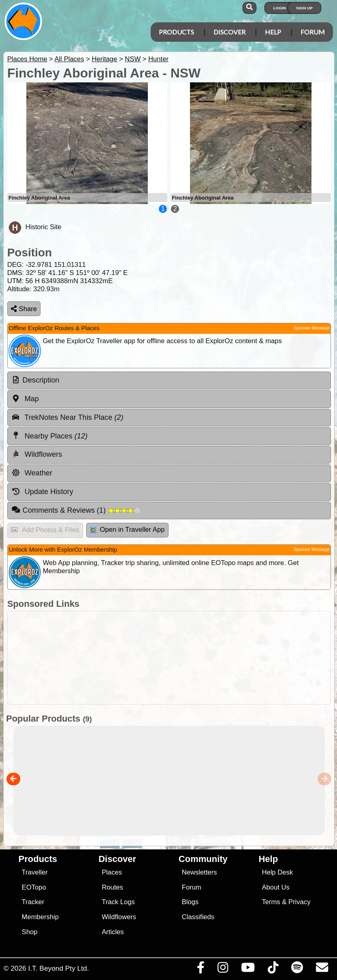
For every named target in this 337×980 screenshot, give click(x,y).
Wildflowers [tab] (37, 454)
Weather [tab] (32, 473)
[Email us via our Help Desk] (322, 969)
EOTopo (34, 887)
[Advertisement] (167, 658)
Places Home (27, 59)
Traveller (35, 872)
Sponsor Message (312, 328)
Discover (229, 32)
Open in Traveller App (127, 530)
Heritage (104, 59)
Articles (113, 932)
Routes (112, 887)
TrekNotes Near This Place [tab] (67, 417)
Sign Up (304, 8)
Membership (40, 917)
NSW (133, 59)
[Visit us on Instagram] (223, 969)
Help (273, 32)
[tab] (169, 380)
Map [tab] (25, 399)
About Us (275, 887)
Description (41, 380)
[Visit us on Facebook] (200, 969)
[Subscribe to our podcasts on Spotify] (297, 969)
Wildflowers (119, 917)
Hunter (158, 59)
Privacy (300, 902)
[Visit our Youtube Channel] (248, 969)
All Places (69, 59)
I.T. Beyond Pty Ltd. (58, 968)
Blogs (190, 902)
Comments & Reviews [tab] (76, 510)
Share (24, 309)
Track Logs (118, 902)
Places (112, 872)
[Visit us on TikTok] (273, 969)
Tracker (33, 902)
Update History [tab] (42, 492)
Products (176, 32)
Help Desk (277, 872)
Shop (30, 932)
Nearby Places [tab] (49, 436)
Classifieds (198, 917)
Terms (271, 902)
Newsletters (199, 872)
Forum (313, 32)
